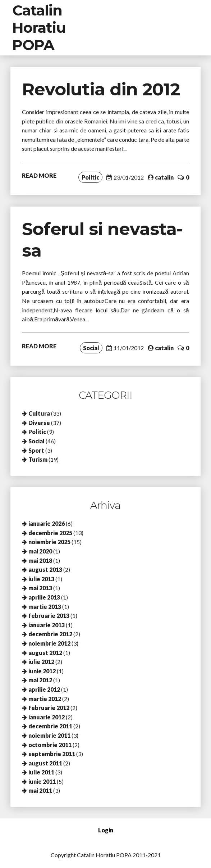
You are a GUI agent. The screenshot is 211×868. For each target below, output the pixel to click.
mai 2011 (40, 790)
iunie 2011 (42, 781)
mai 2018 (40, 560)
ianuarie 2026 (47, 523)
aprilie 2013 (44, 597)
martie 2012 (45, 699)
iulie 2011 (41, 772)
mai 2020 (40, 551)
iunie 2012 (42, 671)
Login (106, 830)
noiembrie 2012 (49, 643)
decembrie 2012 (50, 634)
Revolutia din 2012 (101, 89)
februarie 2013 (49, 616)
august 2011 (45, 763)
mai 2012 (40, 680)
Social (91, 348)
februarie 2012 (49, 708)
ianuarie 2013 (47, 625)
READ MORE (39, 175)
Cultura (39, 413)
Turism (38, 459)
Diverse (39, 423)
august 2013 (45, 569)
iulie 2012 (41, 662)
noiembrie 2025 (49, 542)
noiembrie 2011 (49, 735)
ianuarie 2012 (47, 717)
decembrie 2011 (50, 726)
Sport (36, 450)
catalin (164, 177)
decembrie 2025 (50, 533)
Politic (90, 177)
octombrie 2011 (50, 745)
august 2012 (45, 653)
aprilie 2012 (44, 689)
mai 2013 (40, 588)
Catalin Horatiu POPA (39, 28)
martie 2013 (45, 607)
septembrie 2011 (52, 754)
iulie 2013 (41, 579)
